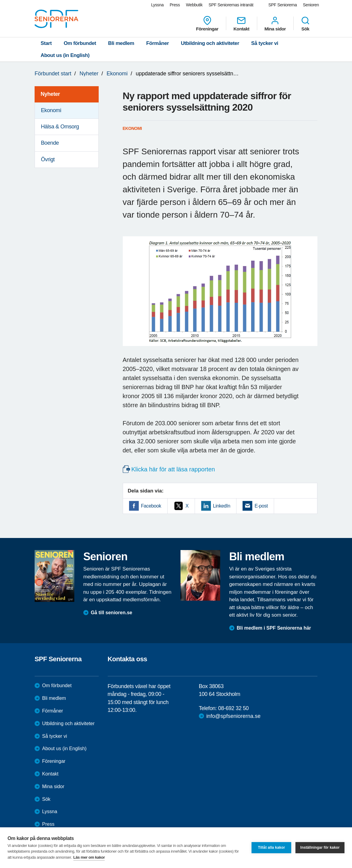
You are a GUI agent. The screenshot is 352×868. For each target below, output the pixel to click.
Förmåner (157, 43)
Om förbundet (80, 43)
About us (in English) (65, 55)
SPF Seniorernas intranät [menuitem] (231, 5)
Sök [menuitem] (305, 24)
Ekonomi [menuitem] (51, 110)
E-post (261, 506)
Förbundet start (53, 74)
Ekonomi (117, 74)
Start (46, 43)
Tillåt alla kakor (271, 848)
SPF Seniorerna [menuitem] (283, 5)
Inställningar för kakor (320, 848)
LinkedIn (222, 506)
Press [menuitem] (175, 5)
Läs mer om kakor (89, 857)
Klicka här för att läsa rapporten (173, 469)
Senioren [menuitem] (311, 5)
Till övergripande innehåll (0, 0)
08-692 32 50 (233, 708)
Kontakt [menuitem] (241, 24)
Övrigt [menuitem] (48, 159)
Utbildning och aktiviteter (210, 43)
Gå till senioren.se (112, 613)
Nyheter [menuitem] (50, 94)
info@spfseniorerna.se (233, 716)
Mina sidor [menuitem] (275, 24)
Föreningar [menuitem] (207, 24)
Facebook (151, 506)
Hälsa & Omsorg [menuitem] (60, 127)
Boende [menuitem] (50, 143)
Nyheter (89, 74)
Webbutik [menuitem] (194, 5)
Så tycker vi (265, 43)
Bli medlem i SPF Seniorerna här (274, 628)
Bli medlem (121, 43)
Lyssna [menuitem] (157, 5)
